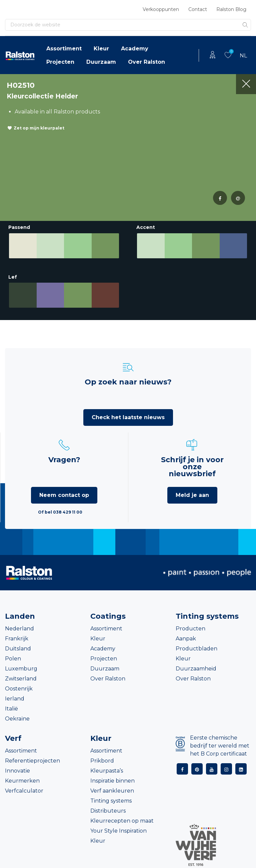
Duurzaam (101, 62)
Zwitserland (21, 679)
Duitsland (18, 649)
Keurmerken (22, 781)
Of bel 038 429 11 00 (60, 512)
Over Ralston (146, 62)
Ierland (15, 699)
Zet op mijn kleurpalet (39, 128)
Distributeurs (108, 811)
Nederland (19, 629)
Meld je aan (192, 495)
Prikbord (102, 761)
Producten (190, 629)
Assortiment (64, 49)
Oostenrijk (19, 689)
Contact (198, 9)
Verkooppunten (161, 9)
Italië (11, 709)
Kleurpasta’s (107, 771)
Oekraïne (17, 719)
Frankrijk (17, 639)
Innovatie (17, 771)
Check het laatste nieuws (128, 417)
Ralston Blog (231, 9)
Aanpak (186, 639)
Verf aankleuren (112, 791)
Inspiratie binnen (112, 781)
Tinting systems (111, 801)
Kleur (101, 49)
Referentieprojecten (32, 761)
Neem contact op (64, 495)
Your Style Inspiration (118, 831)
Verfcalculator (24, 791)
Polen (13, 659)
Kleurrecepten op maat (122, 821)
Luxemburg (21, 669)
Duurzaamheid (196, 669)
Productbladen (196, 649)
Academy (135, 49)
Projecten (60, 62)
